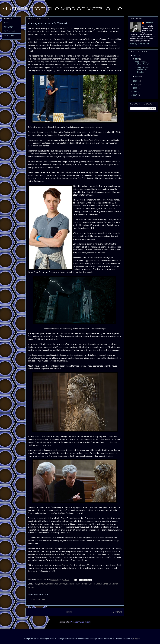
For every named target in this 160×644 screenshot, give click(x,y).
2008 (136, 92)
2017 (136, 56)
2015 (136, 84)
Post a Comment (38, 599)
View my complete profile (140, 44)
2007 (136, 95)
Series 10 (107, 584)
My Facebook (10, 31)
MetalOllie (149, 23)
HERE (68, 533)
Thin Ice (65, 565)
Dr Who (62, 584)
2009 (136, 88)
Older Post (116, 612)
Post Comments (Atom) (81, 622)
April (137, 76)
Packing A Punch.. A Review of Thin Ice (142, 70)
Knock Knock (72, 584)
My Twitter (8, 27)
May (137, 59)
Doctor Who (53, 584)
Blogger (137, 639)
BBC (36, 584)
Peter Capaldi (96, 584)
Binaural (43, 584)
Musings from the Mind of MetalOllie (62, 9)
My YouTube (9, 35)
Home (69, 612)
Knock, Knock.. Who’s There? (142, 63)
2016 (136, 81)
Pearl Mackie (84, 584)
